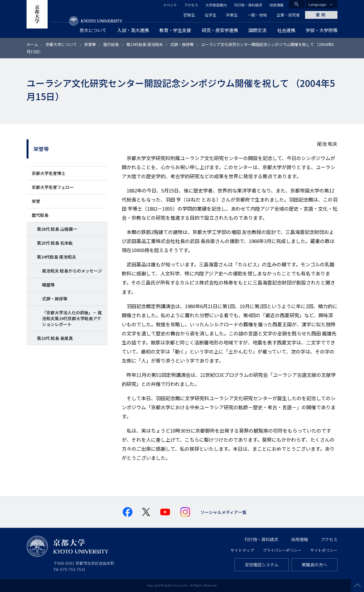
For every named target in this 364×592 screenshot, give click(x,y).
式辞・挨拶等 (182, 44)
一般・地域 (257, 15)
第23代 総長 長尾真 (55, 338)
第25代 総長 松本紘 (55, 243)
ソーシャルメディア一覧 (223, 512)
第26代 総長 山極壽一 (57, 229)
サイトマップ (242, 550)
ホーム (32, 44)
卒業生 (232, 15)
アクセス (191, 5)
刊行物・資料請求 (248, 5)
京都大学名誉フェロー (53, 187)
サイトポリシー (324, 550)
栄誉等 (90, 44)
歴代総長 (111, 44)
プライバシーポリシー (282, 550)
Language (318, 4)
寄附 (321, 15)
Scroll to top (358, 586)
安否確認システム (262, 565)
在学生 (210, 15)
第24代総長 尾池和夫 (145, 44)
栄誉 (36, 201)
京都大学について (61, 44)
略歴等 (48, 285)
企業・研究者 (288, 15)
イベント (170, 5)
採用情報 (277, 5)
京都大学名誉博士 (49, 173)
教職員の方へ (314, 565)
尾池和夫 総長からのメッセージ (72, 271)
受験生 (189, 15)
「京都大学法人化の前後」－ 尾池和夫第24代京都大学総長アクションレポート (72, 318)
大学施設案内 (216, 5)
